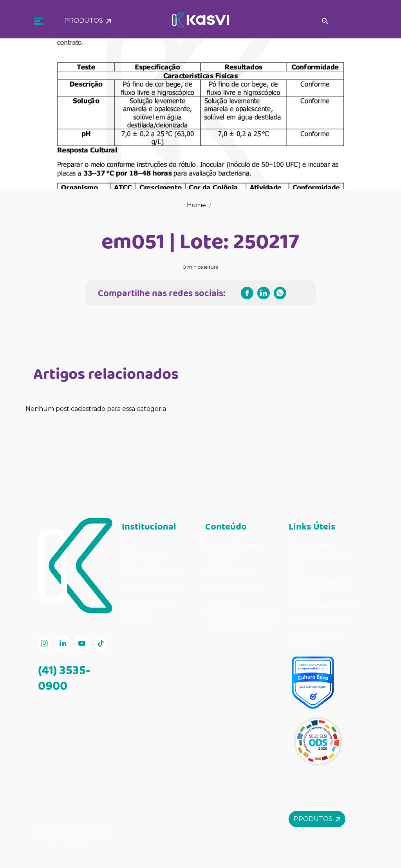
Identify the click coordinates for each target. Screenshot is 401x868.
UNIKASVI (137, 616)
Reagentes (222, 601)
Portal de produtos (152, 573)
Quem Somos (143, 559)
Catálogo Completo (152, 587)
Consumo (220, 559)
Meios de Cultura (232, 587)
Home (196, 205)
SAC (295, 569)
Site (128, 545)
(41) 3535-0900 (64, 678)
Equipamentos (228, 573)
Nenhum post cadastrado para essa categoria (96, 409)
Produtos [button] (88, 18)
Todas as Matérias (232, 545)
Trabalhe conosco (150, 601)
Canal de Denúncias (320, 620)
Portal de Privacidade (322, 606)
